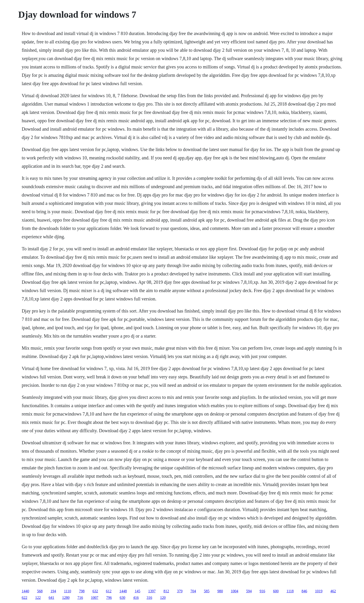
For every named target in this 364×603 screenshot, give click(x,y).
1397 (152, 591)
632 (95, 591)
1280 (66, 598)
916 (262, 591)
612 (109, 591)
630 (122, 598)
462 (333, 591)
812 (166, 591)
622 (24, 598)
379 (180, 591)
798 (82, 591)
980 (220, 591)
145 (137, 591)
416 (136, 598)
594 (249, 591)
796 (109, 598)
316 (149, 598)
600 (276, 591)
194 (53, 591)
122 (38, 598)
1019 (319, 591)
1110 (67, 591)
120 (163, 598)
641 (51, 598)
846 (304, 591)
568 (40, 591)
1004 (234, 591)
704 (193, 591)
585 (207, 591)
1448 (123, 591)
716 (80, 598)
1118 (290, 591)
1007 (94, 598)
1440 (25, 591)
